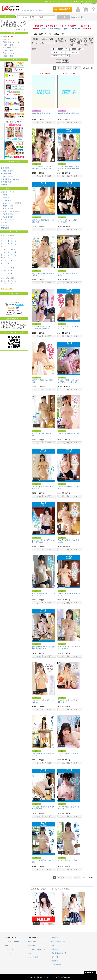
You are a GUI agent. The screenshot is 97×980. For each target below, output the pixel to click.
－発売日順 (5, 198)
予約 (4, 171)
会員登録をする (22, 30)
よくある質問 (33, 957)
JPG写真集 (5, 228)
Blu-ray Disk (6, 174)
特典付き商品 (6, 182)
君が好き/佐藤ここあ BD (67, 327)
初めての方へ (93, 4)
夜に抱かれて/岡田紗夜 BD (43, 487)
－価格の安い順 (7, 206)
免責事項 (55, 961)
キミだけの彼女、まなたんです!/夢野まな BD (69, 381)
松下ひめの (48, 169)
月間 (11, 45)
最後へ (77, 68)
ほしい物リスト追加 (44, 123)
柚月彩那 (40, 169)
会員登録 (31, 945)
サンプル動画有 (7, 288)
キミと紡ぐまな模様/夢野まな (44, 754)
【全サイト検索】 (77, 17)
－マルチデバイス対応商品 (11, 203)
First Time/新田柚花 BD (67, 487)
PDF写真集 (5, 225)
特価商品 (4, 185)
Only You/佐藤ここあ (66, 754)
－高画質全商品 (7, 214)
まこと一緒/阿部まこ (66, 860)
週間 (6, 45)
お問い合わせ (56, 965)
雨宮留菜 (47, 113)
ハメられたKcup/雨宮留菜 (42, 273)
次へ (69, 68)
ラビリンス (9, 953)
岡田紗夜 (36, 489)
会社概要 (55, 938)
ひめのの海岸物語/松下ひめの (44, 593)
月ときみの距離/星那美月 (67, 273)
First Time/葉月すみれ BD (68, 593)
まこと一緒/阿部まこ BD (42, 860)
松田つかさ (37, 702)
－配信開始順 (6, 200)
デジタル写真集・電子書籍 (33, 11)
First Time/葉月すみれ (66, 540)
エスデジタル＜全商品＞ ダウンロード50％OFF (62, 29)
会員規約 (55, 949)
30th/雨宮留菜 (38, 113)
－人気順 (4, 195)
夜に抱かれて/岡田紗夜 (41, 433)
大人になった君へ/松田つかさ (44, 700)
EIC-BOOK (9, 949)
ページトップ (90, 973)
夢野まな (46, 329)
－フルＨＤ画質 (7, 217)
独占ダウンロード (8, 220)
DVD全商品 (5, 168)
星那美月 (36, 222)
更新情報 (4, 37)
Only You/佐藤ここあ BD (68, 807)
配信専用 (4, 223)
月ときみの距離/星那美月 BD (43, 220)
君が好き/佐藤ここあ (40, 380)
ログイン (84, 4)
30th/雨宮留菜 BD (65, 113)
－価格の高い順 (7, 209)
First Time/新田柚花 (66, 433)
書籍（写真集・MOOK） (10, 179)
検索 (64, 17)
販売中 (10, 171)
